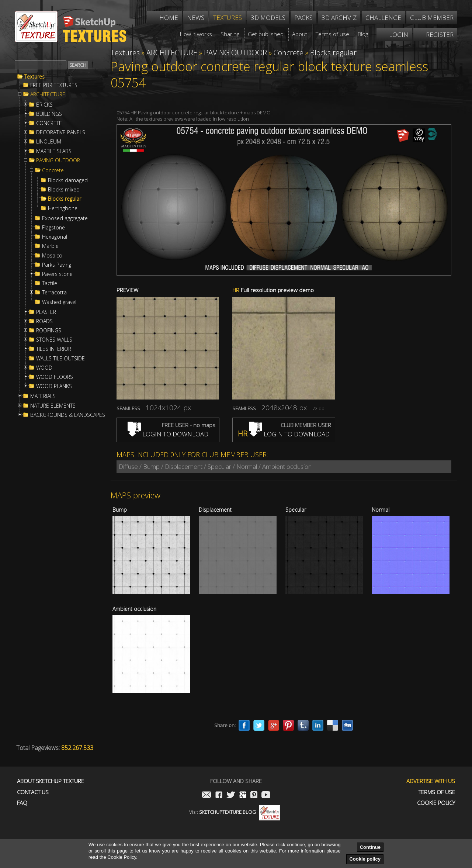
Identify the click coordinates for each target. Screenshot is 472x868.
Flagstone (53, 228)
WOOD (44, 368)
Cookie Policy (436, 803)
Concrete (53, 170)
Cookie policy (365, 859)
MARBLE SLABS (54, 151)
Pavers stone (57, 274)
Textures (34, 77)
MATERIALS (43, 396)
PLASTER (46, 312)
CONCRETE (49, 123)
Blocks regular (65, 199)
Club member (432, 18)
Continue (370, 847)
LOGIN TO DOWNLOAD (168, 434)
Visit (235, 812)
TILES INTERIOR (54, 349)
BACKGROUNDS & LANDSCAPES (68, 415)
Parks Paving (57, 265)
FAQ (22, 803)
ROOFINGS (49, 331)
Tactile (50, 283)
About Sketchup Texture (51, 781)
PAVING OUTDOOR (58, 160)
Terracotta (54, 293)
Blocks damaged (68, 180)
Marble (50, 246)
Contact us (33, 792)
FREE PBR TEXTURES (54, 85)
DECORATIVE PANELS (61, 132)
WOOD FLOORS (55, 377)
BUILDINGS (49, 114)
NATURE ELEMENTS (53, 406)
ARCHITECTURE (48, 94)
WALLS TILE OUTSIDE (60, 359)
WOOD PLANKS (54, 386)
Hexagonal (55, 237)
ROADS (44, 321)
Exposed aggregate (65, 218)
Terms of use (437, 792)
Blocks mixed (64, 190)
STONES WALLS (54, 340)
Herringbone (63, 208)
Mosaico (52, 256)
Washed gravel (59, 302)
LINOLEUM (49, 142)
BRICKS (44, 105)
